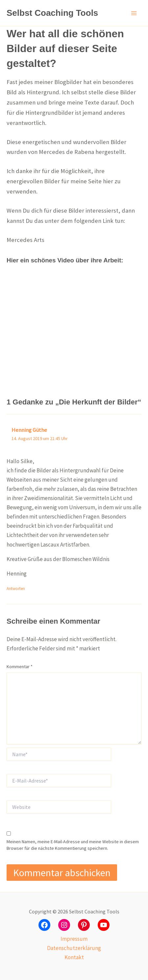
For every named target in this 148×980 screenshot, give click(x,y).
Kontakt (74, 957)
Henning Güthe (29, 430)
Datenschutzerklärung (74, 948)
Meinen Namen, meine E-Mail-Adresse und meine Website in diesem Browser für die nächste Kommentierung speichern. (73, 845)
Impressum (74, 939)
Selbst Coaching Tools (52, 13)
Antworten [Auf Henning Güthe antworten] (16, 589)
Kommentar (20, 667)
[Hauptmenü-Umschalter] (134, 13)
